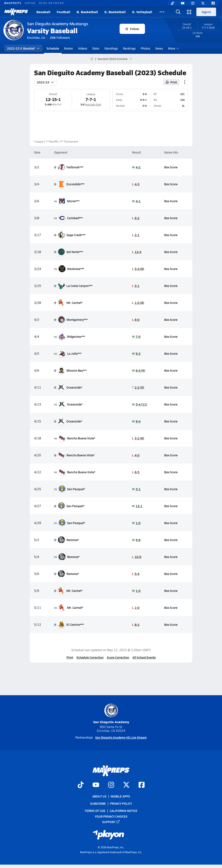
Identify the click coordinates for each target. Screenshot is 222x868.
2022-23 (45, 82)
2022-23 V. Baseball (23, 48)
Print (70, 657)
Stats (96, 48)
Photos (145, 48)
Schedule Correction (90, 657)
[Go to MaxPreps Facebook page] (142, 785)
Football (63, 12)
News (159, 48)
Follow (132, 29)
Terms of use (95, 811)
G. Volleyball (142, 12)
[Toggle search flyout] (178, 12)
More (173, 48)
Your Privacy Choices (111, 816)
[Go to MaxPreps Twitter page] (126, 785)
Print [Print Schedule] (171, 82)
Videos (83, 48)
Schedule (53, 48)
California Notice (123, 811)
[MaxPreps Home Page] (92, 59)
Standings (111, 48)
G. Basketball (115, 12)
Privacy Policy (121, 803)
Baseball (43, 12)
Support (111, 822)
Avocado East (93, 104)
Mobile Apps (120, 796)
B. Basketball (87, 12)
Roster (69, 48)
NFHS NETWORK (52, 3)
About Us (99, 796)
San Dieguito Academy (111, 714)
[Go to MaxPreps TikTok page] (81, 785)
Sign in (206, 12)
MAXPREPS (13, 3)
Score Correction (118, 657)
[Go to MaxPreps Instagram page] (111, 785)
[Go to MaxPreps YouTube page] (96, 785)
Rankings (129, 48)
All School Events (144, 657)
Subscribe (98, 803)
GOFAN (30, 3)
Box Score (171, 167)
